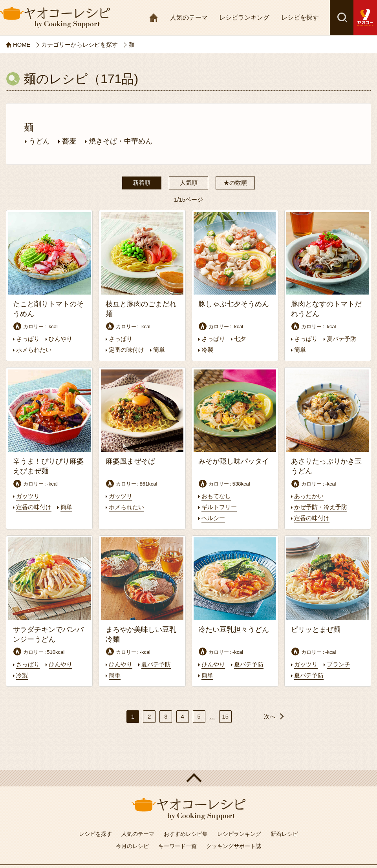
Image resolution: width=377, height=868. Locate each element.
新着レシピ (284, 832)
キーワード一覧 (178, 844)
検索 (342, 18)
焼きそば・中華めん (121, 141)
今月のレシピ (132, 844)
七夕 (240, 339)
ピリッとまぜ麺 (316, 628)
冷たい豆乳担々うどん (234, 628)
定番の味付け (126, 350)
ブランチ (339, 663)
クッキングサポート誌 (234, 844)
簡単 (159, 350)
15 (225, 714)
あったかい (309, 496)
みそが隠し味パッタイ (234, 461)
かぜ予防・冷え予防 (321, 506)
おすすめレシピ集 (186, 832)
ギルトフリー (219, 506)
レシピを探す (300, 17)
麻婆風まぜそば (130, 461)
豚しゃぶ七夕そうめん (234, 304)
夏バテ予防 (341, 339)
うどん (39, 141)
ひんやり (60, 339)
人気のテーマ (189, 17)
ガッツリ (28, 496)
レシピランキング (244, 17)
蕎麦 (69, 141)
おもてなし (216, 496)
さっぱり (28, 339)
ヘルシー (213, 517)
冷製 (207, 350)
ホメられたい (34, 350)
